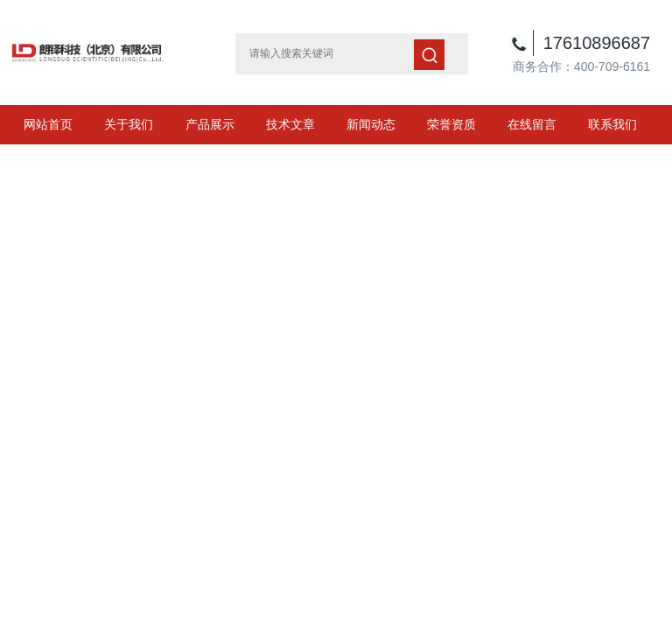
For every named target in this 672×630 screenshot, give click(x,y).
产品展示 (210, 124)
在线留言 (532, 124)
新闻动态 (371, 124)
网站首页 (48, 124)
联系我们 (612, 124)
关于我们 (129, 124)
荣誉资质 (451, 124)
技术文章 (290, 124)
